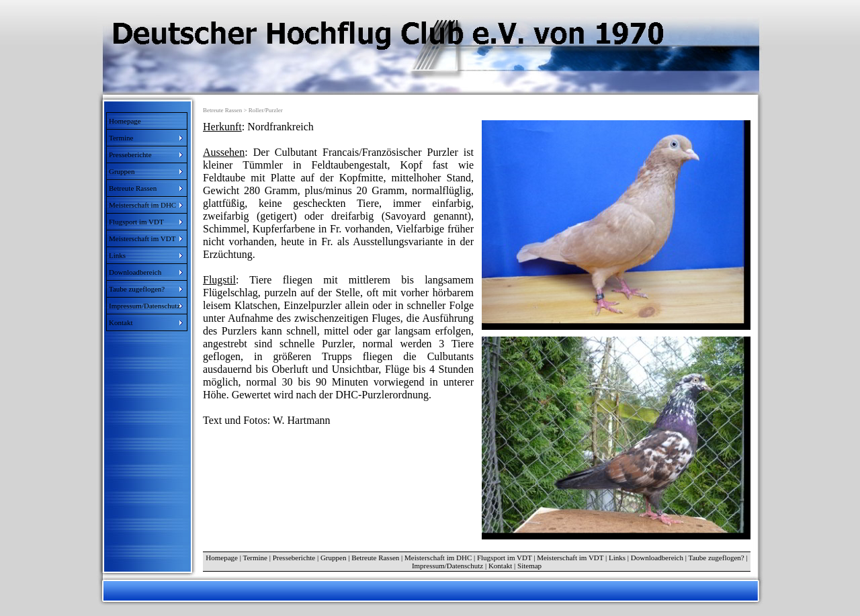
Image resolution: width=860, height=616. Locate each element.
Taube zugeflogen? (717, 558)
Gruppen (334, 558)
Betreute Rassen (375, 558)
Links (617, 558)
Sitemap (529, 566)
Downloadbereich (657, 558)
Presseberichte (294, 558)
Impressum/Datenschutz (447, 566)
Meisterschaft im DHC (438, 558)
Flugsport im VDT (505, 558)
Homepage (125, 121)
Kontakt (500, 566)
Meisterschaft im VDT (570, 558)
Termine (255, 558)
